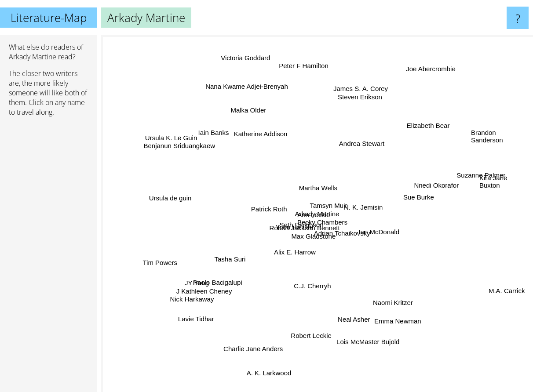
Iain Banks (197, 131)
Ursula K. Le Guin (156, 131)
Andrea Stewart (361, 158)
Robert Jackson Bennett (297, 227)
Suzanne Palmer (464, 180)
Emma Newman (395, 321)
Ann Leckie (329, 218)
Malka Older (246, 110)
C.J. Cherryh (307, 282)
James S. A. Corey (354, 88)
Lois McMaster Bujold (367, 357)
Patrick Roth (264, 203)
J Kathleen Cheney (216, 283)
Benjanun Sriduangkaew (193, 152)
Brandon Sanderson (487, 143)
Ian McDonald (380, 229)
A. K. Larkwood (272, 363)
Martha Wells (318, 174)
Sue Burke (412, 195)
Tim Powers (168, 258)
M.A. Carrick (497, 283)
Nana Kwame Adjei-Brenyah (256, 101)
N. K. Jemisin (369, 195)
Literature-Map (49, 18)
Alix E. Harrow (301, 255)
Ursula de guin (184, 195)
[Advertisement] (48, 258)
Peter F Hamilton (302, 60)
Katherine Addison (259, 133)
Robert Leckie (314, 324)
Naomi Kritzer (385, 293)
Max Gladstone (320, 246)
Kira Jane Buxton (493, 182)
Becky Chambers (336, 227)
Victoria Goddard (244, 52)
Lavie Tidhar (198, 316)
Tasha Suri (232, 266)
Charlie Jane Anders (257, 347)
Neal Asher (349, 321)
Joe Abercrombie (434, 69)
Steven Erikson (355, 101)
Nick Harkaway (202, 293)
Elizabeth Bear (420, 129)
